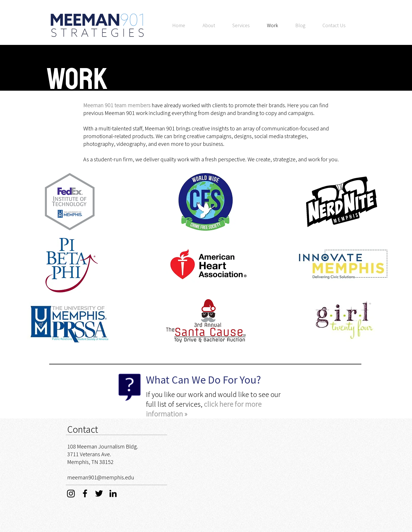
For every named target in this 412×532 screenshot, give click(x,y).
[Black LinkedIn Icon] (113, 493)
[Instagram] (71, 493)
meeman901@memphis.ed (99, 477)
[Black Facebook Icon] (85, 493)
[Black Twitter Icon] (99, 493)
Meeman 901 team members (117, 105)
